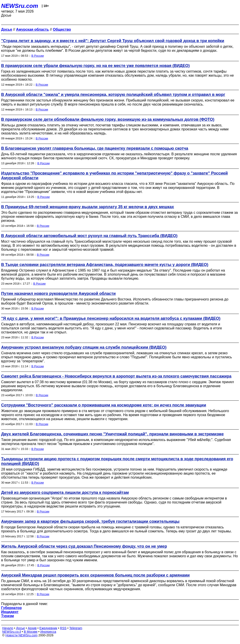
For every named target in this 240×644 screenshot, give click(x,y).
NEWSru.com (20, 6)
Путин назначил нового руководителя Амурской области (58, 294)
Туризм (8, 616)
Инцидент (10, 612)
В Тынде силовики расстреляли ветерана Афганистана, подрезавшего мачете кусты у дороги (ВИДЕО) (105, 265)
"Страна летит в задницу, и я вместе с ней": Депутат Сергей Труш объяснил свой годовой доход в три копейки (113, 41)
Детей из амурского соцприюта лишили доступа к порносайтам (65, 493)
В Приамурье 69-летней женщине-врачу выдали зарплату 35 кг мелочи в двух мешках (88, 207)
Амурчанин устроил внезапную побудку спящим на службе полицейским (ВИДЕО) (84, 347)
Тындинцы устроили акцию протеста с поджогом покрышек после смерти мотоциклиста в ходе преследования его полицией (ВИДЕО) (117, 461)
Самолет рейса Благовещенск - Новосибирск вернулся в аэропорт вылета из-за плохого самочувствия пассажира (116, 376)
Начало (8, 628)
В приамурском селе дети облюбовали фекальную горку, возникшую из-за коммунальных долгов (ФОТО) (108, 119)
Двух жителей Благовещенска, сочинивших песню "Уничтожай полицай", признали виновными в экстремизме (112, 434)
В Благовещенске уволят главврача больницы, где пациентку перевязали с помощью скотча (95, 148)
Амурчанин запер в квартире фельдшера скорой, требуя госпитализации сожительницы (90, 521)
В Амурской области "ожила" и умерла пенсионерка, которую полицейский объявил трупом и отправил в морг (113, 95)
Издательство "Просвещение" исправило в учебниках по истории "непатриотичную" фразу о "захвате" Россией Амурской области (114, 176)
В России (38, 56)
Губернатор (11, 608)
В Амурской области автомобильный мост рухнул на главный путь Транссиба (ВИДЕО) (89, 236)
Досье (20, 628)
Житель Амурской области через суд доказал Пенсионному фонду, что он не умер (84, 546)
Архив (32, 628)
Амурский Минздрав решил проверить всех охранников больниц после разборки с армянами (95, 575)
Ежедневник (48, 628)
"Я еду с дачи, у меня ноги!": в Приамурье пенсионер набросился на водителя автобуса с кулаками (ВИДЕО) (111, 318)
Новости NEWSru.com (21, 635)
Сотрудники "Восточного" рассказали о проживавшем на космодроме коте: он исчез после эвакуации (104, 405)
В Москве (31, 632)
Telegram (76, 628)
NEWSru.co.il (12, 632)
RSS (63, 628)
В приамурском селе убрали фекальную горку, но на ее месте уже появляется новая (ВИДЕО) (95, 66)
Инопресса (48, 632)
